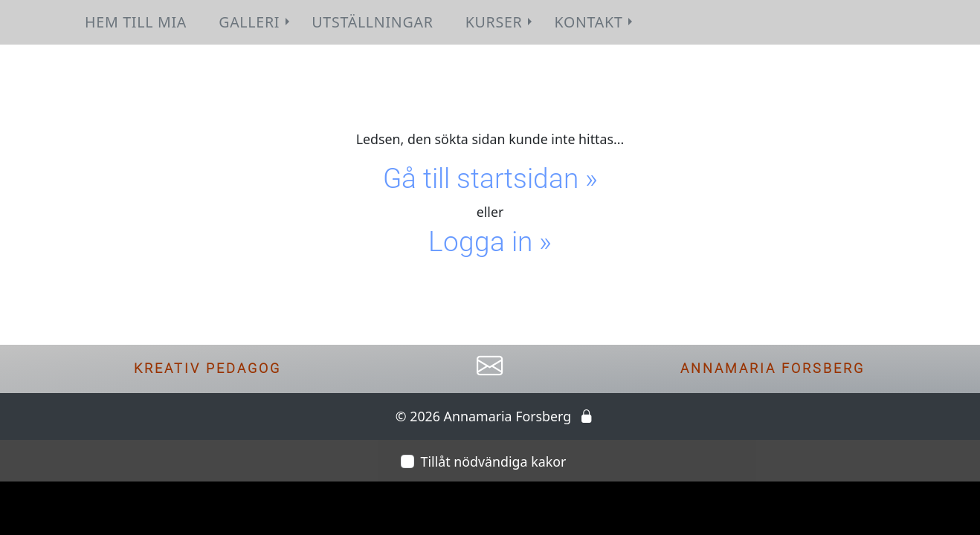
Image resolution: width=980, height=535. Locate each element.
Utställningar (372, 22)
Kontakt (596, 22)
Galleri (256, 22)
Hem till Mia (136, 22)
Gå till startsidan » (490, 178)
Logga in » (490, 241)
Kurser (500, 22)
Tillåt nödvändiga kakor (494, 461)
